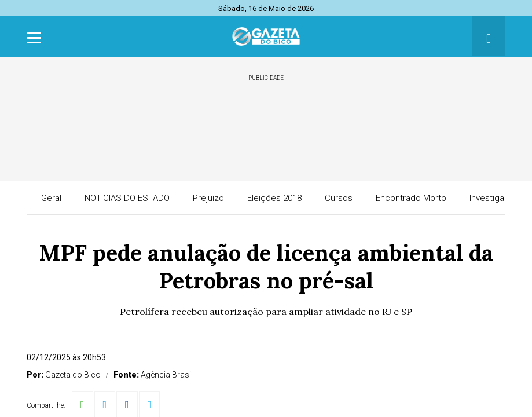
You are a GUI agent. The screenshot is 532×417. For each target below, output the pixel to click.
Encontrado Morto (411, 198)
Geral (51, 198)
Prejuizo (208, 198)
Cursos (339, 198)
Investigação (494, 198)
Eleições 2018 (274, 198)
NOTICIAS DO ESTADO (127, 198)
